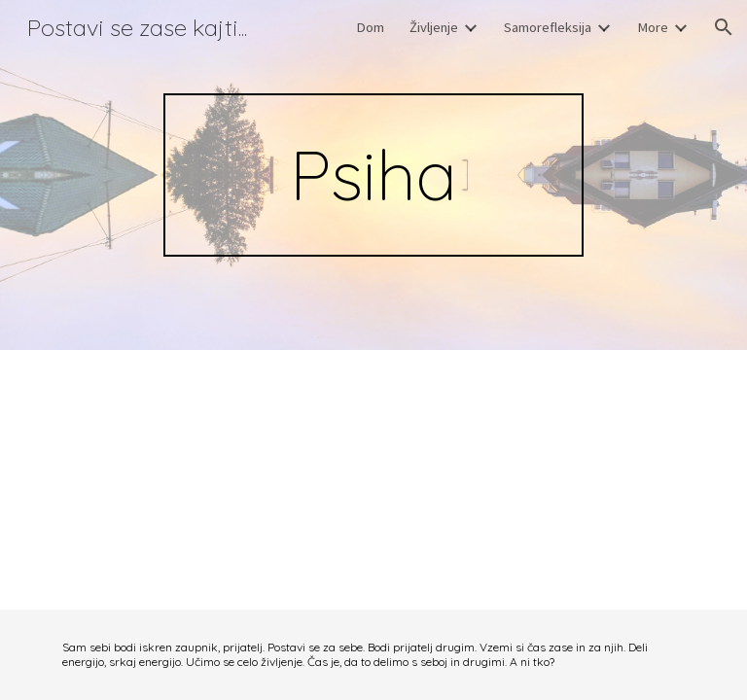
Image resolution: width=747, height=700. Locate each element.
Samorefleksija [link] (548, 27)
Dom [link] (370, 27)
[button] (724, 27)
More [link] (653, 27)
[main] (373, 175)
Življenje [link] (434, 27)
